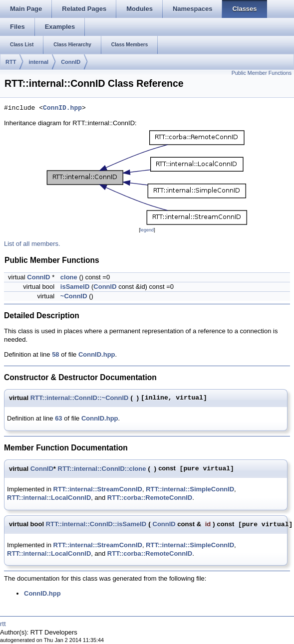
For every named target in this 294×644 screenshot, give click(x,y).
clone (69, 277)
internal (38, 62)
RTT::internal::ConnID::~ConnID (80, 398)
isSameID (75, 287)
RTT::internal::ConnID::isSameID (96, 524)
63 (58, 418)
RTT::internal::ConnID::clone (102, 469)
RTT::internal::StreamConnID (98, 489)
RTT (11, 62)
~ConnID (74, 296)
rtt (3, 624)
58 (55, 354)
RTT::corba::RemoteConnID (150, 498)
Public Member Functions (262, 73)
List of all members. (32, 244)
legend (147, 230)
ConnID (71, 62)
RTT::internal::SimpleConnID (190, 489)
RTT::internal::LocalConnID (49, 498)
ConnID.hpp (62, 108)
